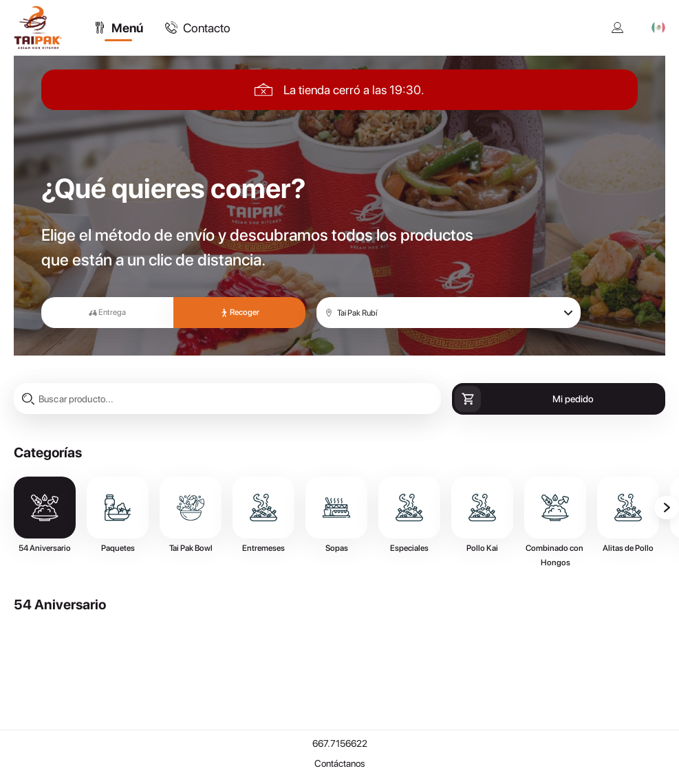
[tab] (118, 28)
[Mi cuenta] (618, 28)
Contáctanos (340, 763)
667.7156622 (340, 743)
